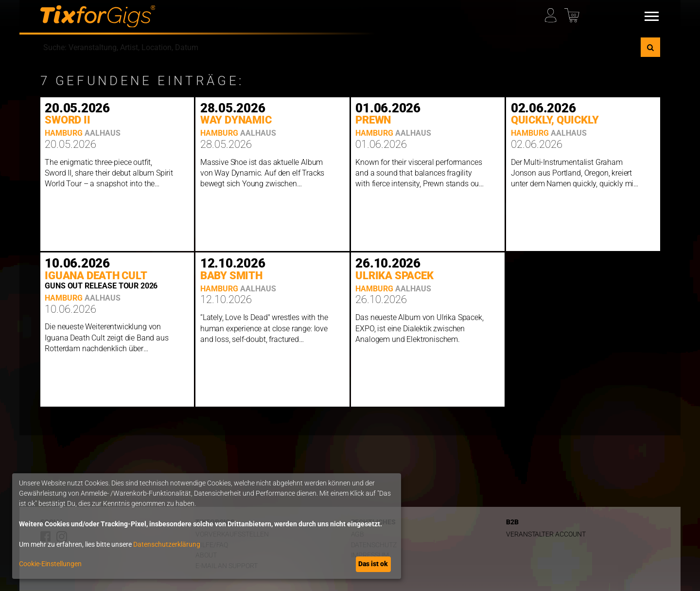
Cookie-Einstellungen (50, 564)
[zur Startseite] (98, 17)
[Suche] (650, 47)
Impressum (370, 555)
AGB (358, 534)
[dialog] (207, 526)
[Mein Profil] (554, 13)
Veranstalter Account (546, 534)
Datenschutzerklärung (167, 544)
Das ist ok (373, 564)
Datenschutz (374, 545)
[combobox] (341, 47)
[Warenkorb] (573, 13)
